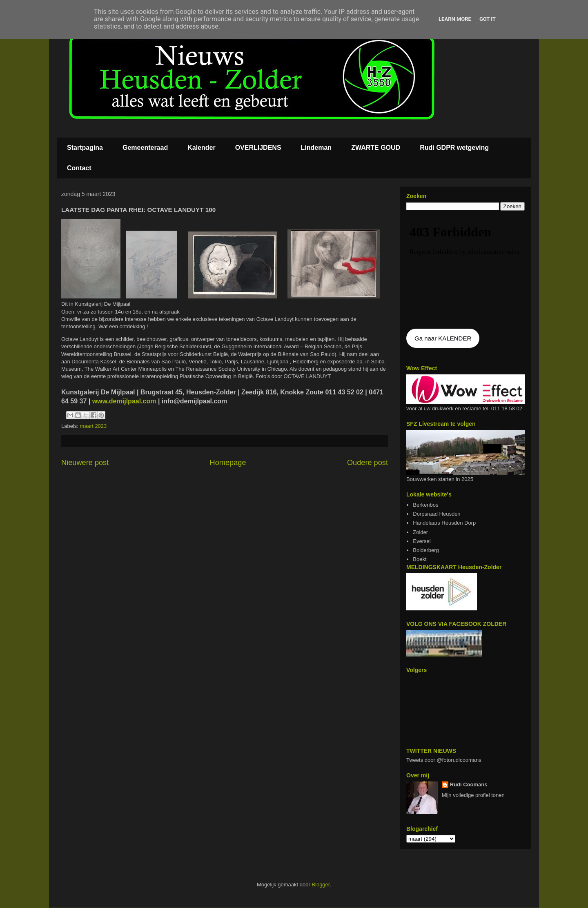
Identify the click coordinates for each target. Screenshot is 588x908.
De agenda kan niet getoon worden (465, 270)
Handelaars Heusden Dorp (444, 523)
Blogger (321, 885)
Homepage (228, 463)
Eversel (422, 541)
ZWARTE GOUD (376, 148)
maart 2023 (94, 426)
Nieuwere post (85, 463)
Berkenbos (425, 505)
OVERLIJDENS (258, 148)
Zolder (420, 532)
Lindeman (316, 148)
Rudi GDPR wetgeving (454, 148)
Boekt (420, 559)
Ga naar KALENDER (443, 338)
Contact (79, 168)
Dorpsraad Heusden (437, 514)
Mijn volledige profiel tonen (473, 795)
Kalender (201, 148)
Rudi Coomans (469, 784)
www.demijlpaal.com (123, 401)
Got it (488, 19)
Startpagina (85, 148)
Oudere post (367, 463)
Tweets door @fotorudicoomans (444, 760)
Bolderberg (426, 550)
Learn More (455, 19)
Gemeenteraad (145, 148)
